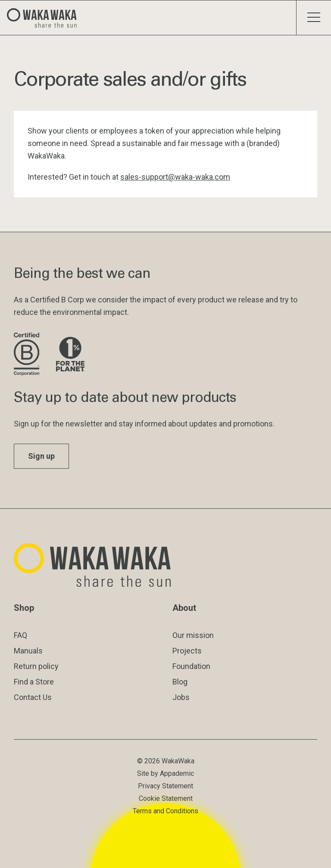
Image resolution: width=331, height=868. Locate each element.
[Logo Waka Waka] (45, 18)
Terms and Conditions (165, 811)
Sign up (41, 456)
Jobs (181, 697)
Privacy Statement (165, 786)
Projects (187, 651)
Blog (180, 682)
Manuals (28, 651)
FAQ (20, 635)
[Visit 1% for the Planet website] (70, 355)
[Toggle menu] (314, 18)
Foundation (191, 666)
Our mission (193, 635)
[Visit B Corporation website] (28, 355)
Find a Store (34, 682)
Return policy (36, 666)
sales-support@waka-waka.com (175, 177)
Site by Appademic (165, 773)
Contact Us (33, 697)
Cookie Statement (166, 798)
